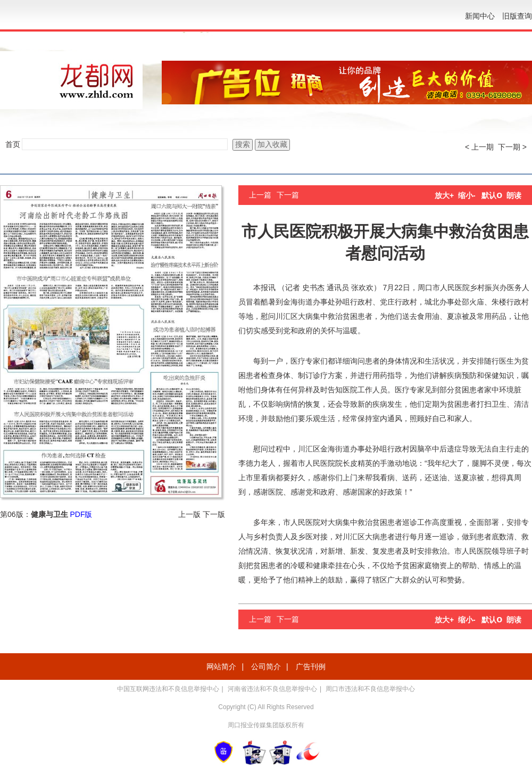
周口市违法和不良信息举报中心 (370, 689)
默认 (492, 195)
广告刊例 (311, 667)
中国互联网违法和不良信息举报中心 (168, 689)
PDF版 (81, 514)
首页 (13, 144)
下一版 (214, 514)
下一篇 (288, 195)
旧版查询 (517, 16)
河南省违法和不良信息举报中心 (272, 689)
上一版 (189, 514)
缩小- (467, 195)
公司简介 (266, 667)
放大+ (444, 195)
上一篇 (260, 195)
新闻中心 (480, 16)
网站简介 (221, 667)
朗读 (514, 195)
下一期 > (512, 147)
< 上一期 (479, 147)
